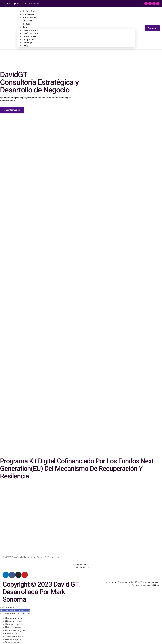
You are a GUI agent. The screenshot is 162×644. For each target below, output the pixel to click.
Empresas (27, 21)
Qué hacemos (29, 14)
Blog (25, 27)
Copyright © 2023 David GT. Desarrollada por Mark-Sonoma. (41, 592)
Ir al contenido (7, 607)
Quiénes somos (30, 11)
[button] (15, 610)
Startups (26, 24)
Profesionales (29, 18)
